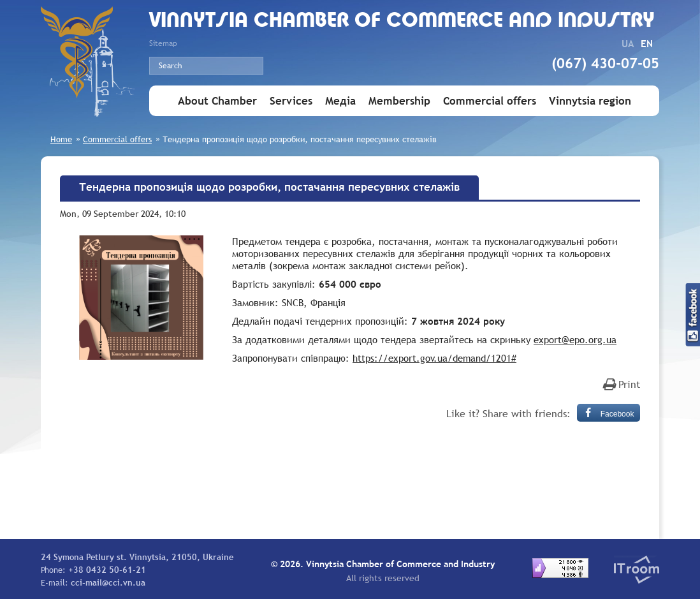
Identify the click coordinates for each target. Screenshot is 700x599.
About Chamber (217, 101)
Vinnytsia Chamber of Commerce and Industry (402, 21)
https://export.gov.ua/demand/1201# (434, 358)
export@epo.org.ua (575, 339)
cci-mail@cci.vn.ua (108, 582)
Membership (399, 101)
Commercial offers (490, 101)
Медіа (340, 101)
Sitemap (163, 43)
